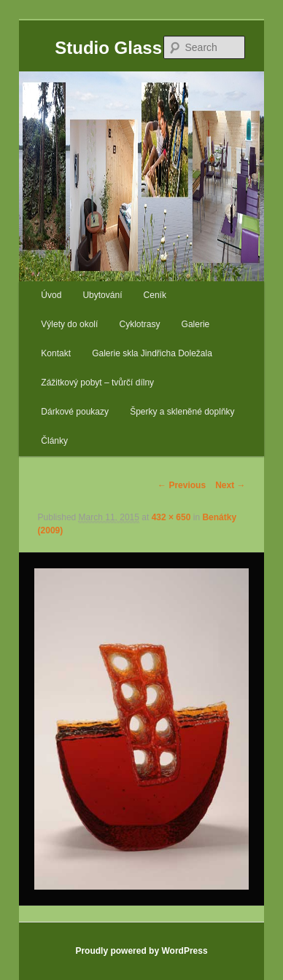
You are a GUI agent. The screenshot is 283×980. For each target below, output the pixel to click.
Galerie (196, 324)
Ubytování (102, 295)
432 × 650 (171, 517)
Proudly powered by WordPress (141, 951)
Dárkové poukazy (75, 412)
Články (54, 441)
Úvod (51, 295)
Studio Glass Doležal (141, 48)
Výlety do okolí (69, 324)
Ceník (155, 295)
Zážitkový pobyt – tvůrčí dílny (97, 383)
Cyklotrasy (139, 324)
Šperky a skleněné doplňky (182, 412)
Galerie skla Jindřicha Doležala (152, 353)
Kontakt (56, 353)
